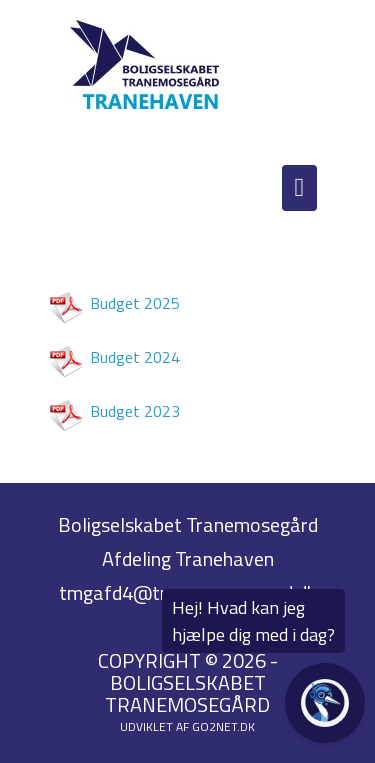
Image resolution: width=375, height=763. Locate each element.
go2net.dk (223, 726)
